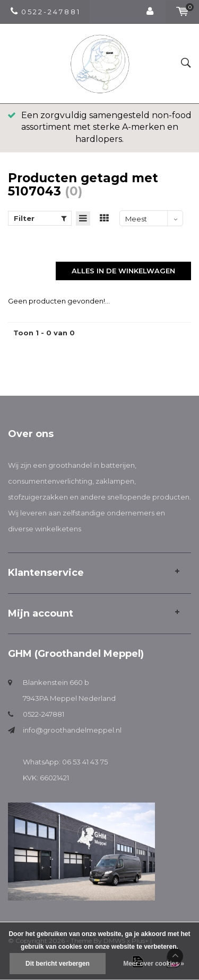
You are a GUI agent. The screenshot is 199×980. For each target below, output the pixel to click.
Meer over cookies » (154, 964)
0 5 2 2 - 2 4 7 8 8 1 (45, 12)
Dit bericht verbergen (58, 964)
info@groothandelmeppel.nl (72, 730)
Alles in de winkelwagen (123, 271)
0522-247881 (44, 714)
